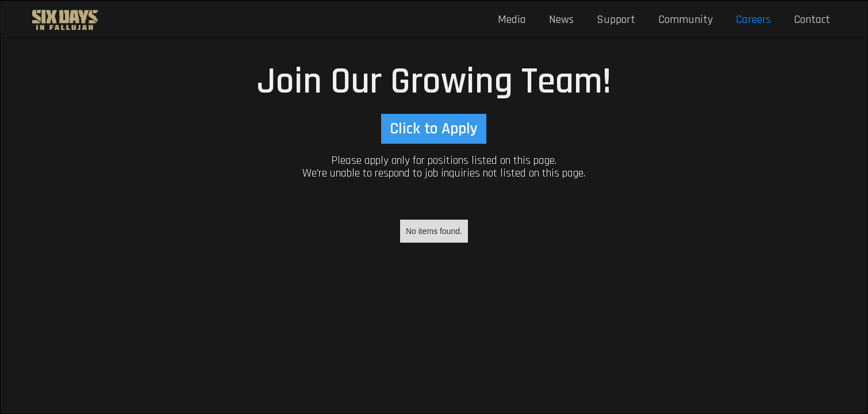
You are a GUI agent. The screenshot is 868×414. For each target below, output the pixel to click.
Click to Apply (434, 129)
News (561, 20)
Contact (812, 20)
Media (512, 20)
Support (616, 20)
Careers (753, 20)
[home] (67, 20)
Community (685, 20)
